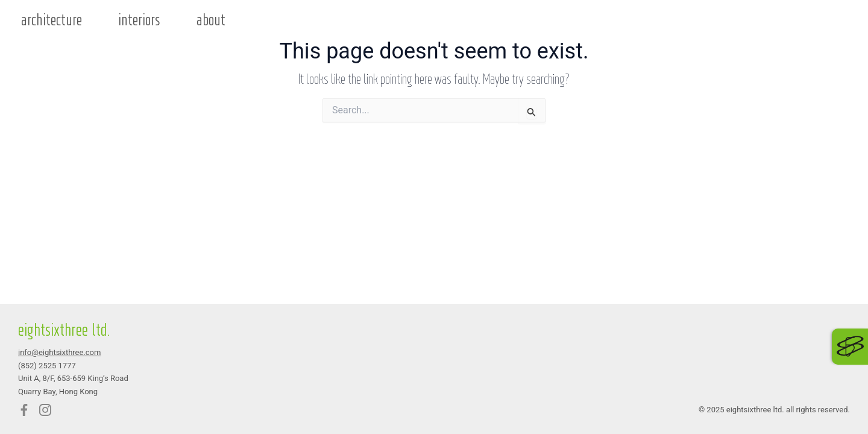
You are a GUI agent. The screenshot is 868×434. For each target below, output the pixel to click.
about (211, 20)
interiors (139, 20)
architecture (52, 20)
